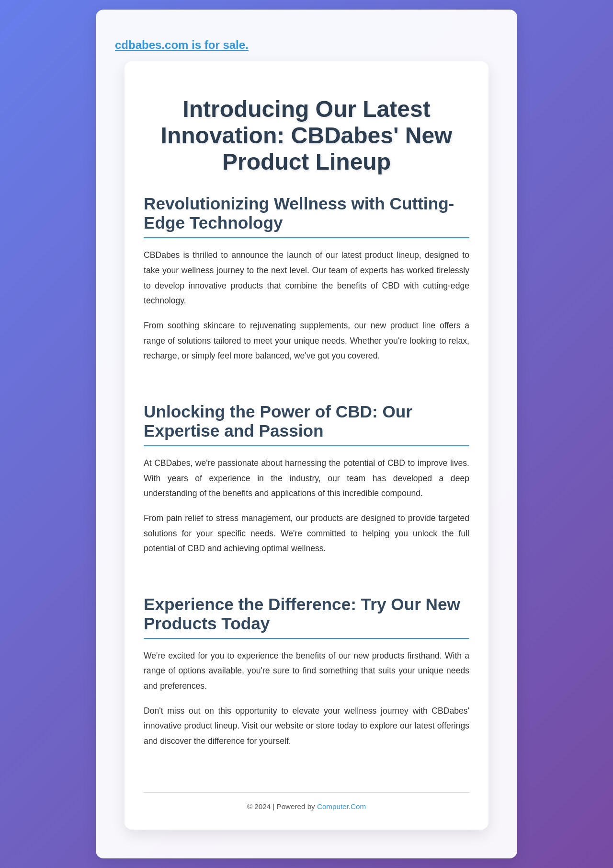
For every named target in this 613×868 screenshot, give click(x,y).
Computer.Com (341, 806)
